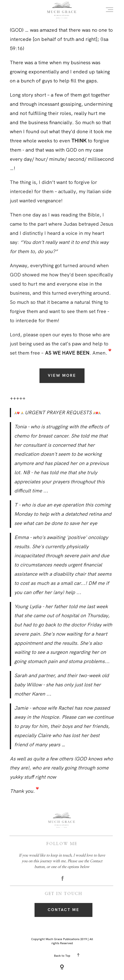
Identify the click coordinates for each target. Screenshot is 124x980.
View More (62, 376)
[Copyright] (62, 968)
